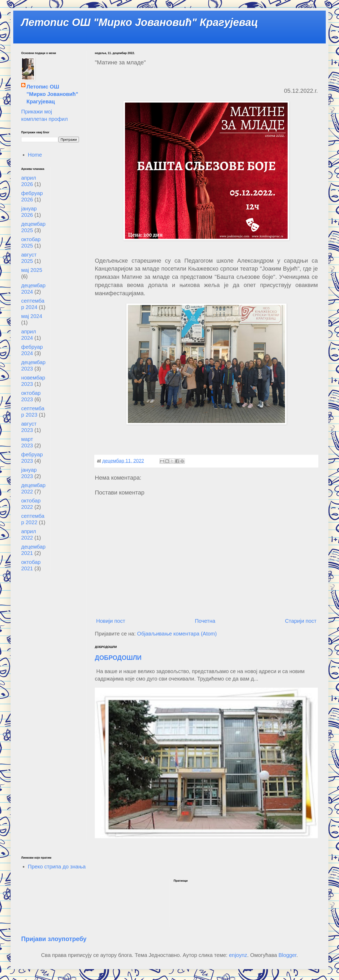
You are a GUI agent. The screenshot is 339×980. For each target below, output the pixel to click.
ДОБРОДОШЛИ (118, 658)
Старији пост (301, 621)
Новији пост (111, 621)
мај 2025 (32, 270)
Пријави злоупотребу (54, 939)
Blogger (288, 955)
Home (35, 155)
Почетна (205, 621)
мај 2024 (32, 316)
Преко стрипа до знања (57, 867)
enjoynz (238, 955)
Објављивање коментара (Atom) (177, 634)
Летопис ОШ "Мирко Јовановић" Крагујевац (140, 22)
